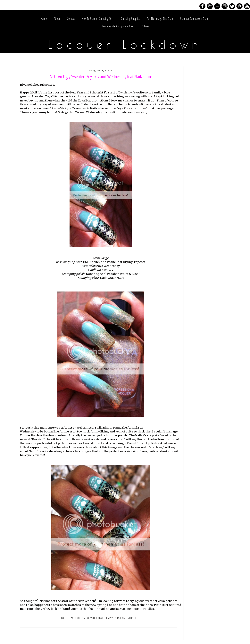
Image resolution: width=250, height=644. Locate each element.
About (57, 19)
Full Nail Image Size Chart (160, 19)
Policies (145, 26)
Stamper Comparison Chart (194, 19)
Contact (71, 19)
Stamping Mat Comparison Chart (118, 26)
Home (44, 19)
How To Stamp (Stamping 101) (98, 19)
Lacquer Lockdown (125, 44)
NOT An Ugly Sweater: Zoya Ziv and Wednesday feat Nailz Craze (101, 76)
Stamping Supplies (130, 19)
